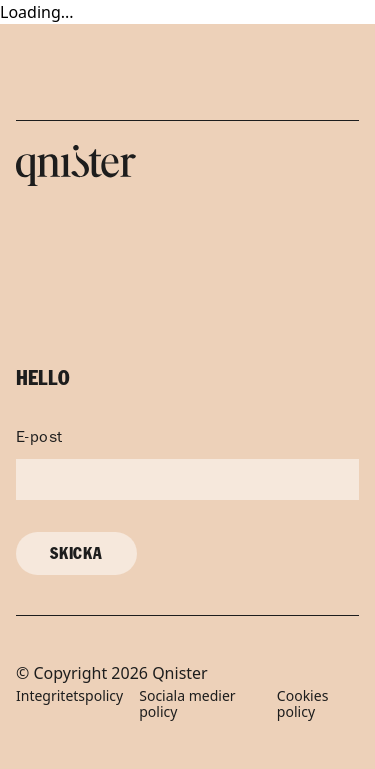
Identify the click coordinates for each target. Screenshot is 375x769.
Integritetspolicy (69, 696)
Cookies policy (302, 705)
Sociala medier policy (187, 705)
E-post (39, 439)
